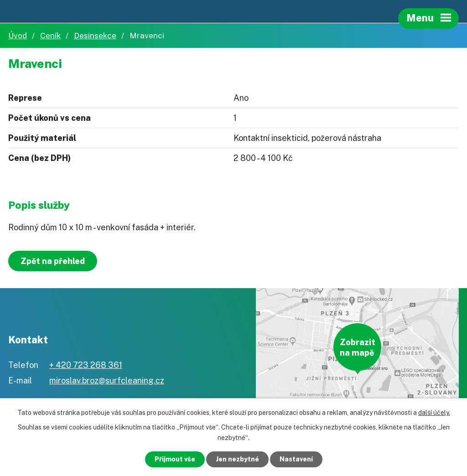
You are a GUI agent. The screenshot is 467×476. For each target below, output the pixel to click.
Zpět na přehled (53, 261)
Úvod (18, 36)
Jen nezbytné (237, 459)
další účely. (434, 413)
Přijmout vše (175, 459)
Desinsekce (95, 36)
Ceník (50, 36)
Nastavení (296, 459)
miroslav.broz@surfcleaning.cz (107, 380)
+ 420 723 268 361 (86, 365)
